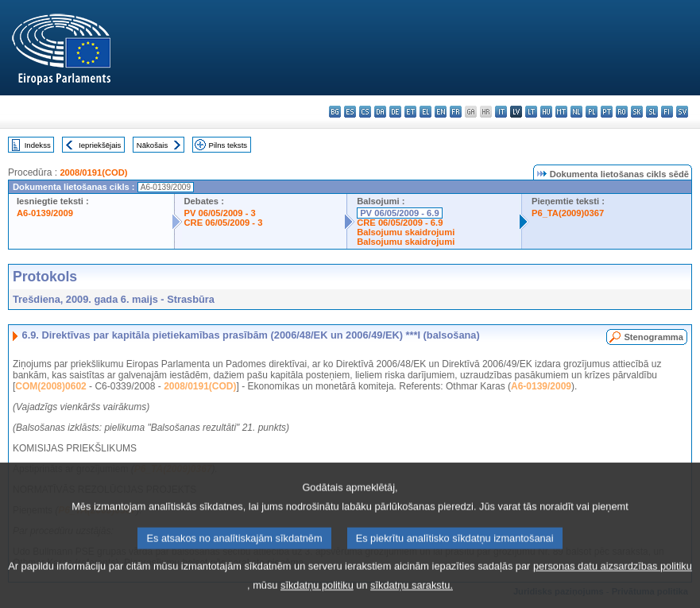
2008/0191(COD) (93, 172)
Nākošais (152, 145)
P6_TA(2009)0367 (568, 213)
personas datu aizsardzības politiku (613, 577)
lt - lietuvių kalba (531, 112)
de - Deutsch (395, 112)
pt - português (607, 112)
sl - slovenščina (652, 112)
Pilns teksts (228, 145)
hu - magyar (546, 112)
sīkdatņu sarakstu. (412, 596)
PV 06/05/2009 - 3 (220, 213)
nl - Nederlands (576, 112)
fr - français (456, 112)
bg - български (335, 112)
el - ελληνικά (425, 112)
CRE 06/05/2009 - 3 (224, 223)
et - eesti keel (410, 112)
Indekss (38, 145)
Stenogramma (654, 337)
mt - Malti (561, 112)
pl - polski (592, 112)
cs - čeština (365, 112)
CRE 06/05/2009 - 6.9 (400, 223)
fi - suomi (667, 112)
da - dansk (380, 112)
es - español (350, 112)
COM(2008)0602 (50, 386)
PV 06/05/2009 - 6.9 (400, 213)
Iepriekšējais (100, 145)
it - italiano (501, 112)
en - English (441, 112)
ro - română (622, 112)
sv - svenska (682, 112)
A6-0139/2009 (45, 213)
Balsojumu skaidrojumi (406, 232)
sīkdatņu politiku (317, 596)
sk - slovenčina (637, 112)
